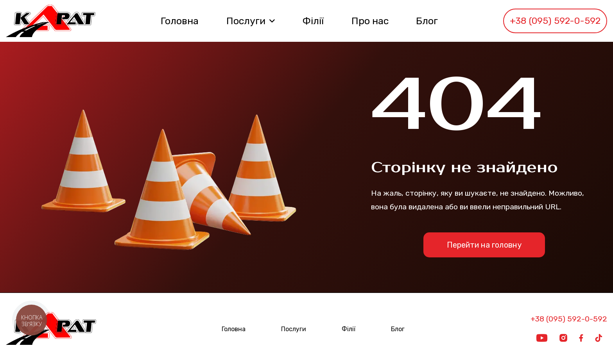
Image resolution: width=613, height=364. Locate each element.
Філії (313, 21)
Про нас (370, 21)
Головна (180, 21)
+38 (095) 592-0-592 (555, 21)
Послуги (246, 21)
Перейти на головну (484, 245)
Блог (427, 21)
